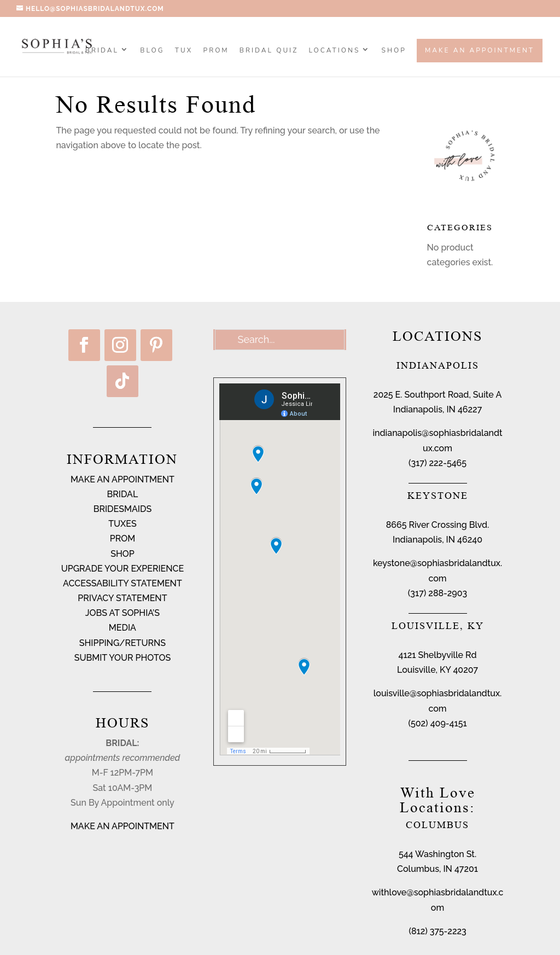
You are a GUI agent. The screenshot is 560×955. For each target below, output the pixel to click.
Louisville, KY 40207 (437, 670)
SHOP (394, 51)
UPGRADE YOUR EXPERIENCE (123, 569)
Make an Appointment (480, 50)
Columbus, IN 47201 (437, 869)
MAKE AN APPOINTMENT (122, 479)
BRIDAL (123, 494)
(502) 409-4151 (437, 723)
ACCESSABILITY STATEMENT (122, 583)
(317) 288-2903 (437, 593)
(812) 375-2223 (437, 931)
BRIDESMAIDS (122, 509)
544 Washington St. (437, 854)
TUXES (122, 524)
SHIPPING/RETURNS (122, 643)
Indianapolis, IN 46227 (437, 409)
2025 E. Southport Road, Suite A (437, 395)
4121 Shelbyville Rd (438, 655)
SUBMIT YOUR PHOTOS (123, 658)
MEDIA (122, 628)
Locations (335, 51)
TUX (184, 51)
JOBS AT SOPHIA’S (122, 613)
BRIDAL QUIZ (269, 51)
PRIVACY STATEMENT (122, 598)
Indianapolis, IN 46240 (437, 540)
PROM (216, 51)
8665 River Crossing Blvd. (438, 525)
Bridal (102, 51)
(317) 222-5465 (437, 463)
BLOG (152, 51)
